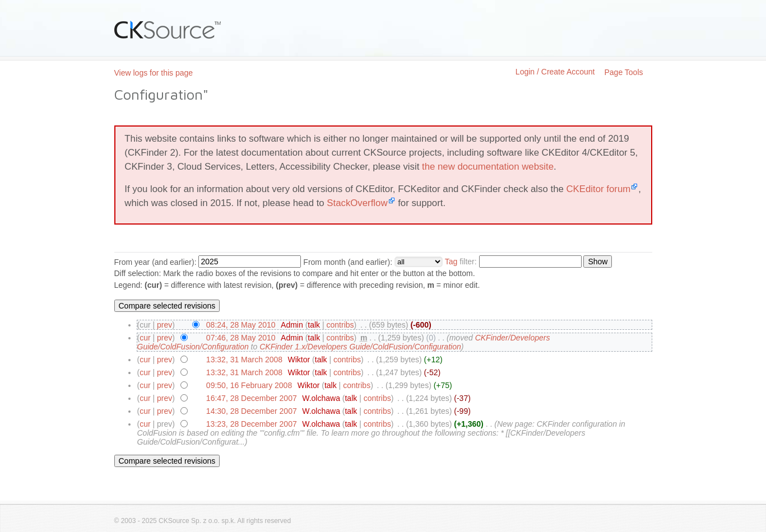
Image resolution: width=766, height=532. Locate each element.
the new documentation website (488, 167)
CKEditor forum (598, 189)
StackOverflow (357, 203)
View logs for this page (154, 73)
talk (314, 325)
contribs (340, 325)
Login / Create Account (555, 72)
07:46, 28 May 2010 (241, 338)
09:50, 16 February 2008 (249, 385)
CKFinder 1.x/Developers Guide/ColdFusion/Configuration (360, 347)
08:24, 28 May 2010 (241, 325)
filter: (461, 262)
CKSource (168, 30)
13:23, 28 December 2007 (252, 424)
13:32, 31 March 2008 (244, 360)
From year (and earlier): (155, 262)
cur (145, 338)
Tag (451, 262)
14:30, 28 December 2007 (252, 411)
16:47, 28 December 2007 (252, 398)
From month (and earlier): (348, 262)
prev (164, 325)
